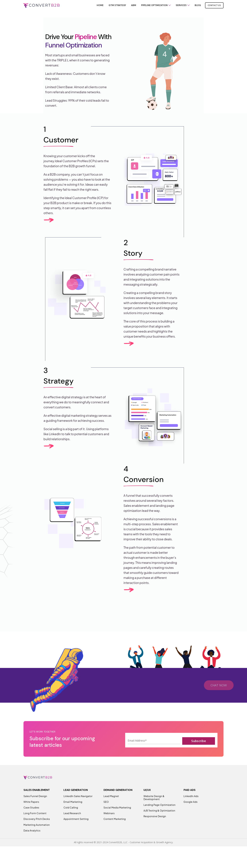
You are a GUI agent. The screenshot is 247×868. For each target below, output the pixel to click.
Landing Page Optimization (159, 817)
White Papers (31, 813)
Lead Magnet (111, 808)
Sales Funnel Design (35, 808)
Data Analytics (32, 842)
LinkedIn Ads (191, 808)
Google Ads (191, 813)
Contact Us (214, 7)
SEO (106, 813)
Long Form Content (35, 825)
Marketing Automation (37, 836)
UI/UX (147, 802)
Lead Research (72, 825)
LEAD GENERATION (76, 802)
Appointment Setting (76, 831)
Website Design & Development (154, 809)
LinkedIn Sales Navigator (78, 808)
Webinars (109, 825)
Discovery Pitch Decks (37, 831)
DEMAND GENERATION (118, 802)
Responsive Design (155, 828)
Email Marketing (73, 813)
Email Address (137, 752)
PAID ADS (190, 802)
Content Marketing (115, 831)
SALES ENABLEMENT (37, 802)
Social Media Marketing (117, 819)
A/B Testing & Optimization (159, 822)
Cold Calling (71, 819)
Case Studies (31, 819)
